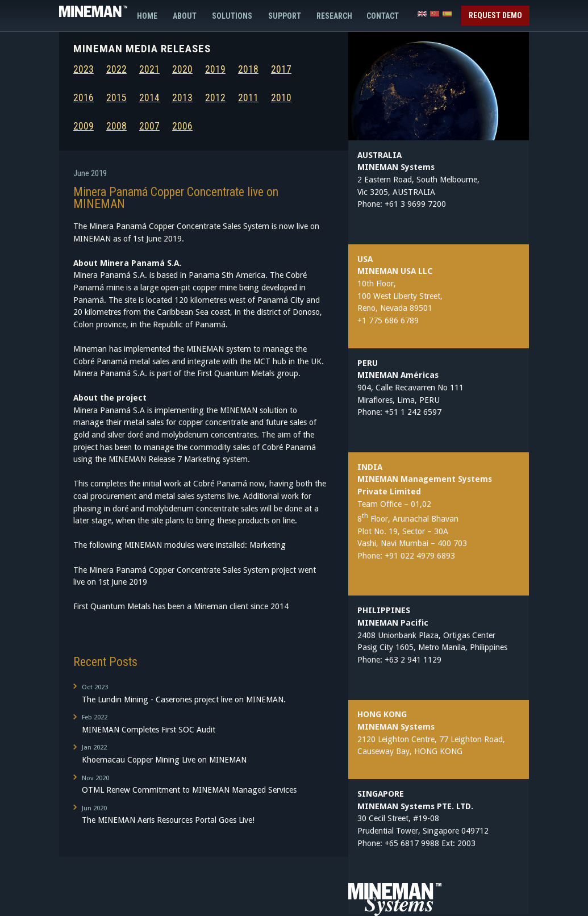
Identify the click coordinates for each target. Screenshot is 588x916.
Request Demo (495, 15)
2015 (116, 98)
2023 (84, 69)
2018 (248, 69)
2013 (182, 98)
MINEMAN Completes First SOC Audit (199, 723)
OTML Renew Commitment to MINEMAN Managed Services (199, 784)
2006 (182, 126)
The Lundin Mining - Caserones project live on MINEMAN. (199, 693)
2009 (84, 126)
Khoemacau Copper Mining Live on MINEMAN (199, 753)
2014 (149, 98)
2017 (281, 69)
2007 (149, 126)
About (185, 16)
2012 (215, 98)
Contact (380, 16)
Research (334, 16)
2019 (215, 69)
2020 (182, 69)
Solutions (232, 16)
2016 (84, 98)
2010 (281, 98)
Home (147, 16)
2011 (248, 98)
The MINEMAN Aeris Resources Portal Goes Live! (199, 814)
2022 (116, 69)
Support (285, 16)
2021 (149, 69)
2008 (116, 126)
